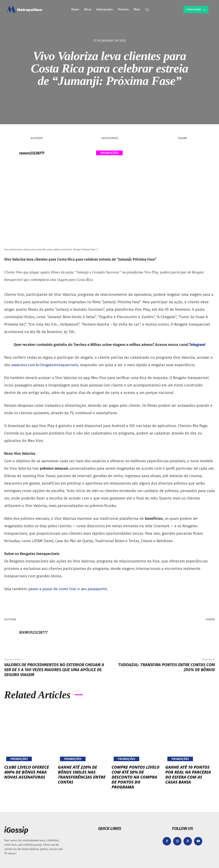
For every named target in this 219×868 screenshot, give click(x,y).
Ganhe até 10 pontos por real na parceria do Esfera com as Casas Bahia (188, 775)
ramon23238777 (32, 153)
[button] (147, 10)
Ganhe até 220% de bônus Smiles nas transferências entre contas (82, 775)
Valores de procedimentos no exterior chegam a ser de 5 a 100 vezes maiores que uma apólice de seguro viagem (54, 670)
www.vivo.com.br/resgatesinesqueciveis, (45, 365)
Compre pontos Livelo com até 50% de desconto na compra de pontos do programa (136, 777)
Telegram (197, 345)
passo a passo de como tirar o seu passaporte (67, 589)
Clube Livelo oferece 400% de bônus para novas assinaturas (27, 772)
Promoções (109, 153)
